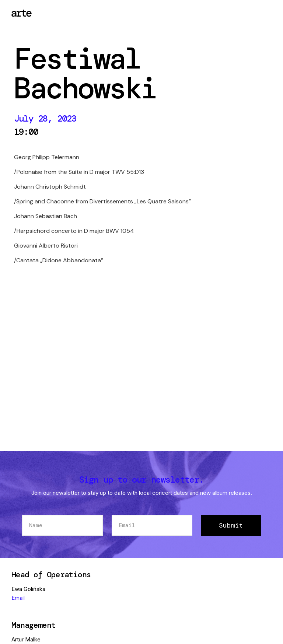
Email (18, 598)
